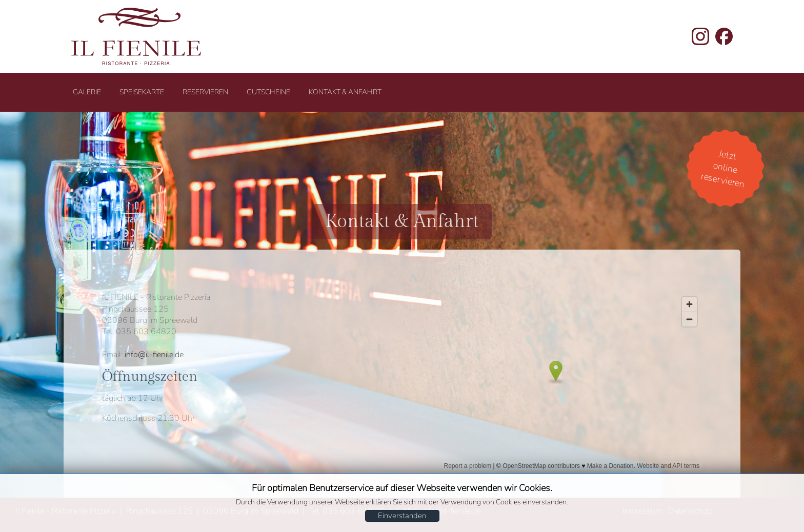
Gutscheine (268, 92)
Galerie (87, 92)
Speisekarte (142, 92)
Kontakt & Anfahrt (345, 92)
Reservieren (205, 92)
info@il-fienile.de (154, 355)
